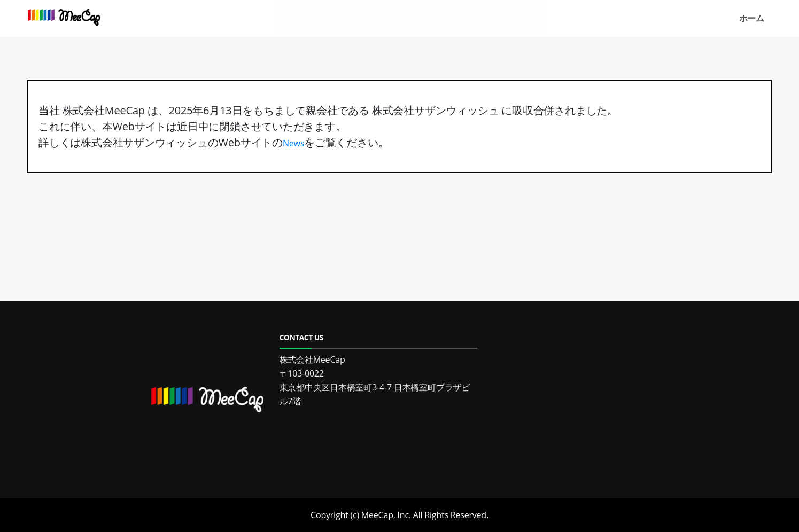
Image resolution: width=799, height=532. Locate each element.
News (293, 143)
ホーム (751, 18)
